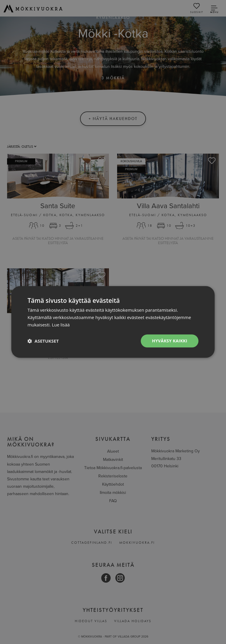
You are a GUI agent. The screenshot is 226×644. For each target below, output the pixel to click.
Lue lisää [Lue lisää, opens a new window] (61, 325)
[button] (43, 341)
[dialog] (113, 322)
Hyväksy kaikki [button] (170, 341)
